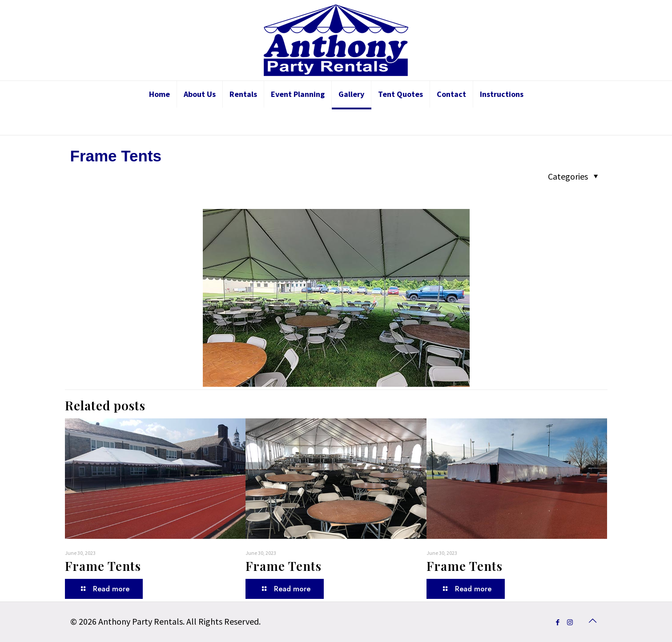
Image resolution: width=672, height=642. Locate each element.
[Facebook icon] (558, 622)
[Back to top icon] (593, 621)
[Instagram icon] (570, 622)
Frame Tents (103, 566)
